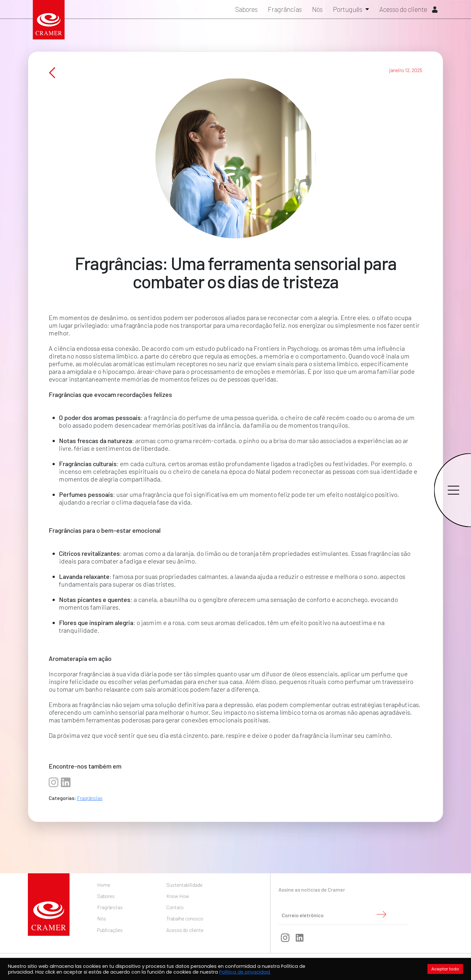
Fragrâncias (285, 10)
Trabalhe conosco (185, 918)
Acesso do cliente (409, 10)
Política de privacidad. (245, 972)
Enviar (381, 914)
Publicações (110, 930)
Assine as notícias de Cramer (312, 889)
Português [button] (348, 10)
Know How (178, 896)
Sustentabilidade (184, 885)
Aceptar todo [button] (445, 969)
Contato (175, 907)
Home (104, 885)
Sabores (246, 10)
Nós (317, 10)
